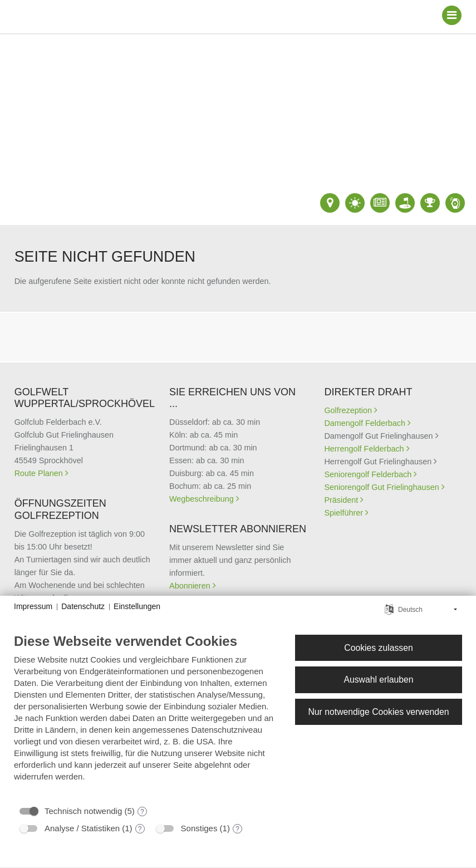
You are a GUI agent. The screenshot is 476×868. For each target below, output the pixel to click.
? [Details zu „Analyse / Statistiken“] (140, 829)
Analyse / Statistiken (82, 828)
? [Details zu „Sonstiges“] (237, 829)
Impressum (33, 606)
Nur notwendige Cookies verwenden (378, 712)
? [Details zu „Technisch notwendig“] (142, 812)
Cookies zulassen (378, 648)
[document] (146, 716)
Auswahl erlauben (378, 680)
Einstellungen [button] (137, 606)
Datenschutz (83, 606)
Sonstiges (199, 828)
